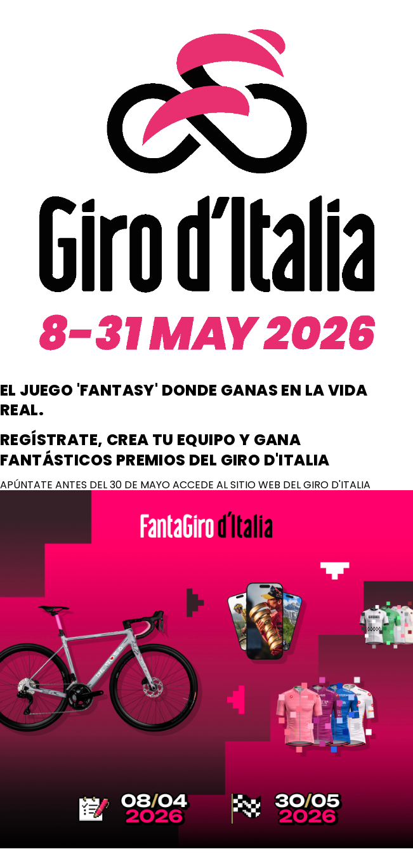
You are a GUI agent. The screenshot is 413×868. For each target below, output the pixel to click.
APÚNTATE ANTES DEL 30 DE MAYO (86, 485)
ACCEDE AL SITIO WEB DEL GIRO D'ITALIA (272, 485)
